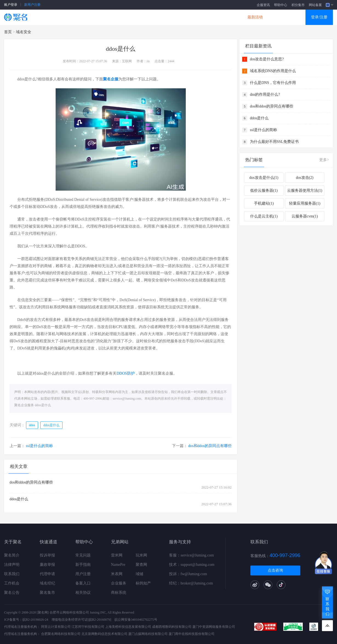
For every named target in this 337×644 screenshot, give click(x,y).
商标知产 (160, 17)
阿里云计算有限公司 (56, 627)
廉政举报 (47, 565)
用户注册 (83, 574)
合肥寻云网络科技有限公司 (69, 612)
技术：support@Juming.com (192, 565)
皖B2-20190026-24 (35, 620)
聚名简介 (12, 555)
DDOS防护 (125, 373)
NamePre (118, 565)
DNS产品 (223, 17)
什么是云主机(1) (264, 216)
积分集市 (298, 5)
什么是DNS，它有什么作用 (273, 83)
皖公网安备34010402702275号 (136, 620)
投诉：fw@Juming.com (188, 574)
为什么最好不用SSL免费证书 (274, 142)
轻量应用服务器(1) (305, 203)
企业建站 (128, 17)
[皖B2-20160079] (99, 620)
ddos (32, 425)
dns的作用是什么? (265, 94)
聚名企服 (111, 79)
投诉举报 (47, 555)
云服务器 (96, 17)
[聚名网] (43, 612)
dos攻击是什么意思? (267, 59)
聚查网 (141, 565)
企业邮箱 (192, 17)
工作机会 (12, 583)
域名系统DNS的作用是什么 (273, 71)
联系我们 (12, 574)
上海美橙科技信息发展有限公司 (128, 627)
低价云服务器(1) (264, 190)
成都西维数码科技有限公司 (172, 627)
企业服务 (119, 583)
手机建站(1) (264, 203)
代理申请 (47, 574)
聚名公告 (12, 593)
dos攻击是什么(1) (264, 178)
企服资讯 (263, 5)
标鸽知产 (143, 583)
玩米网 (141, 555)
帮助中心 (281, 5)
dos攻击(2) (305, 178)
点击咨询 (275, 570)
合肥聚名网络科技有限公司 (61, 634)
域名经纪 (47, 583)
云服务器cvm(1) (305, 216)
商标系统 (119, 593)
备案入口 (83, 583)
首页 (8, 32)
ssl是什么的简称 (40, 446)
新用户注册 (32, 5)
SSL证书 (65, 17)
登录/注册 (319, 17)
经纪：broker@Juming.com (191, 583)
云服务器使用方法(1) (305, 190)
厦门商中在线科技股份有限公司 (192, 634)
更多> (324, 160)
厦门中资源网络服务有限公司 (214, 627)
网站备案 (315, 5)
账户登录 (11, 5)
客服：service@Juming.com (191, 555)
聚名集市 (47, 593)
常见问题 (83, 555)
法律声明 (12, 565)
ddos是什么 (43, 405)
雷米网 (117, 555)
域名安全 (24, 32)
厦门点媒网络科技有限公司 (148, 634)
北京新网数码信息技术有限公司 (104, 634)
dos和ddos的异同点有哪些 (210, 446)
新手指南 (83, 565)
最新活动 (255, 17)
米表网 (117, 574)
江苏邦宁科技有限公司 (88, 627)
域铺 (139, 574)
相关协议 (83, 593)
